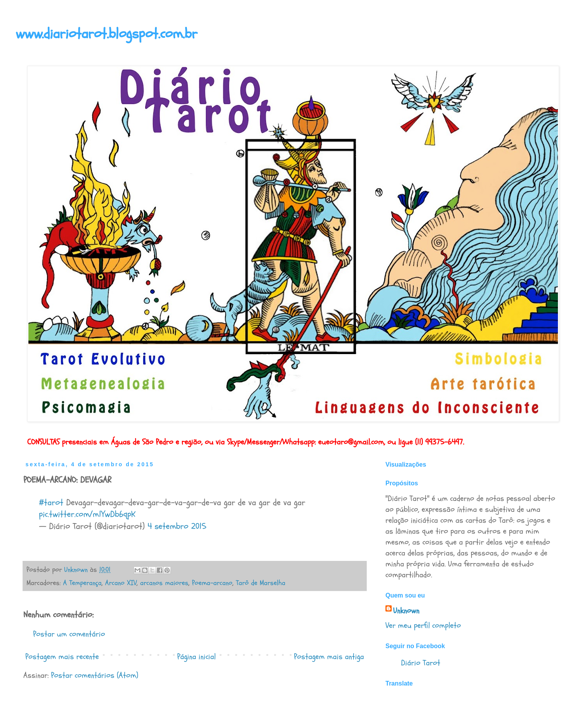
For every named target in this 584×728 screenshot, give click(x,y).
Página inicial (196, 657)
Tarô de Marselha (261, 583)
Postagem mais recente (62, 657)
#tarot (51, 502)
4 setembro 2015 (177, 526)
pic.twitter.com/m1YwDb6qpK (87, 514)
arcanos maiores (164, 583)
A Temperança (82, 583)
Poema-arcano (212, 583)
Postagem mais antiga (329, 657)
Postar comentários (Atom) (95, 675)
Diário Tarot (421, 663)
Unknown (406, 611)
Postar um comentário (69, 634)
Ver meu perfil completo (423, 625)
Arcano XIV (121, 583)
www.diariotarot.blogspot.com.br (106, 34)
